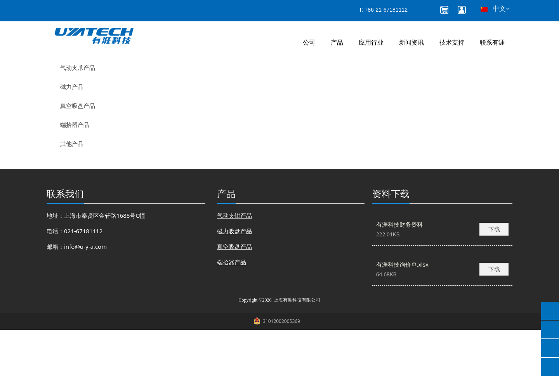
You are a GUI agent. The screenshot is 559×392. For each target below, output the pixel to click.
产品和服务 (215, 82)
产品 (337, 42)
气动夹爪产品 (78, 130)
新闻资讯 (411, 42)
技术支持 (452, 42)
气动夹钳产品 (78, 111)
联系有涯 (492, 42)
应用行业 (371, 42)
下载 (494, 291)
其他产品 (72, 206)
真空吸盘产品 (78, 168)
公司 (309, 42)
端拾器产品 (75, 187)
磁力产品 (72, 149)
